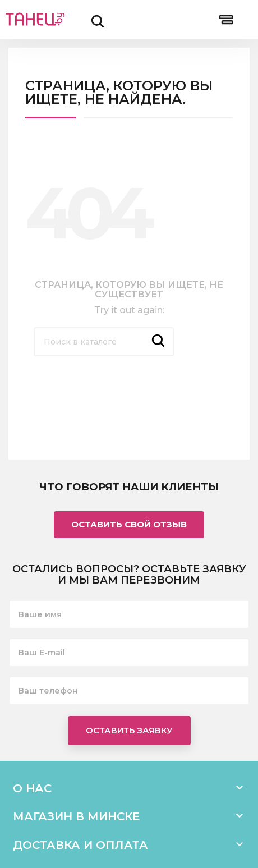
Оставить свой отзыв (129, 524)
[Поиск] (104, 342)
